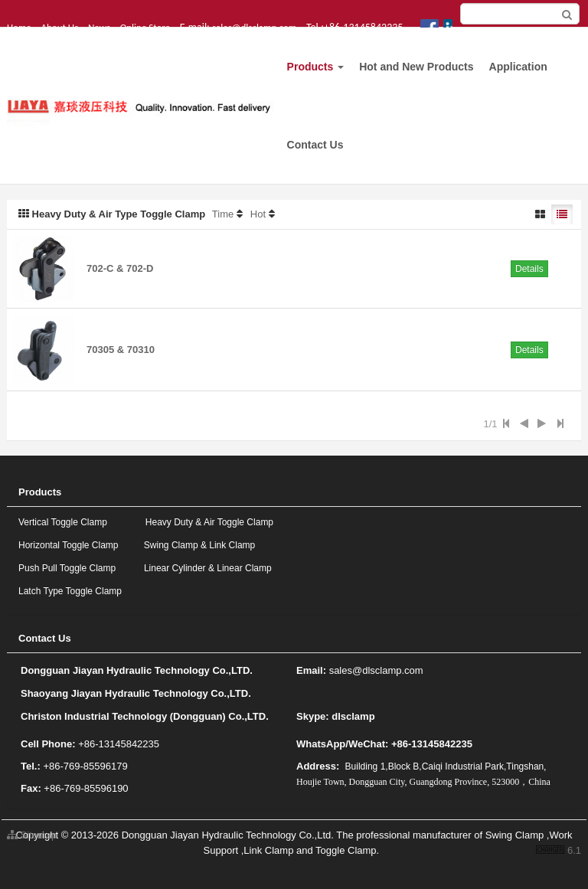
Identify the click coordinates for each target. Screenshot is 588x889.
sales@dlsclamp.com (254, 27)
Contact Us (315, 145)
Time (223, 214)
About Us (59, 27)
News (99, 27)
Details (529, 269)
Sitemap (32, 835)
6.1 (559, 851)
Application (518, 67)
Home (19, 27)
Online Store (145, 27)
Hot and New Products (416, 67)
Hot (258, 214)
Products (316, 67)
